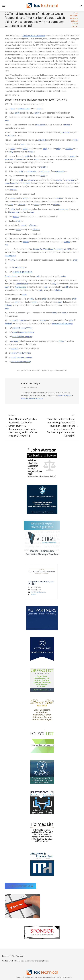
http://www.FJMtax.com (29, 387)
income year (63, 209)
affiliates (69, 149)
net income (45, 171)
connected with (24, 109)
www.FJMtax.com (65, 395)
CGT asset (41, 125)
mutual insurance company (23, 332)
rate (71, 320)
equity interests (11, 183)
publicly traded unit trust (22, 328)
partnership (32, 171)
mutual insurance (17, 357)
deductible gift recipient (22, 272)
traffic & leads (67, 977)
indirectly (8, 305)
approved (56, 324)
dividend (8, 324)
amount (26, 242)
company (31, 180)
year (32, 212)
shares (23, 320)
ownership (9, 159)
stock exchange (66, 324)
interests (20, 159)
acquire (73, 156)
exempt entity (19, 267)
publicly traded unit (18, 353)
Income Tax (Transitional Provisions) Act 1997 (52, 249)
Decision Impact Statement (34, 36)
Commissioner (11, 276)
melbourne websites (48, 977)
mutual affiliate (17, 362)
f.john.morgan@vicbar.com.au (32, 398)
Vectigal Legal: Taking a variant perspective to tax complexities (25, 961)
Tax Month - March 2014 (32, 371)
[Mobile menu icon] (4, 6)
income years (10, 256)
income (12, 212)
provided (42, 140)
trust (28, 353)
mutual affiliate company (22, 337)
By (47, 371)
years (18, 212)
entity (13, 109)
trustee (67, 125)
